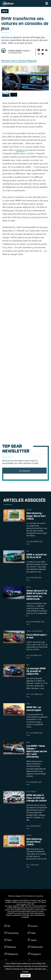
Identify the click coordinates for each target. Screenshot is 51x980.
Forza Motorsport (35, 631)
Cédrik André (15, 51)
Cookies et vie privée (35, 896)
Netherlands (37, 947)
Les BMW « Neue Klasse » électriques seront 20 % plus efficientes (37, 752)
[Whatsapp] (39, 54)
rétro (29, 510)
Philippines (13, 954)
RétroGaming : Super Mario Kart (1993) (36, 516)
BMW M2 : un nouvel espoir (34, 709)
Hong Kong (13, 933)
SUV (28, 551)
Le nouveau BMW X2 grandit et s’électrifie (36, 671)
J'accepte (25, 976)
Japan (34, 940)
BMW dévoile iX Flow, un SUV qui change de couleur (37, 798)
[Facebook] (39, 50)
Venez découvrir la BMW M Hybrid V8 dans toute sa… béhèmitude (37, 595)
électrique (31, 792)
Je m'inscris (24, 471)
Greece (34, 926)
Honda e (20, 150)
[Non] (48, 970)
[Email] (43, 54)
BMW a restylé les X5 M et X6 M (37, 556)
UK (9, 926)
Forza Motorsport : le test (37, 636)
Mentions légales (15, 896)
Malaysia (11, 947)
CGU (24, 896)
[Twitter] (43, 50)
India (33, 933)
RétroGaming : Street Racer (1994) (34, 842)
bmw (5, 11)
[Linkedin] (46, 50)
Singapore (36, 954)
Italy (9, 940)
